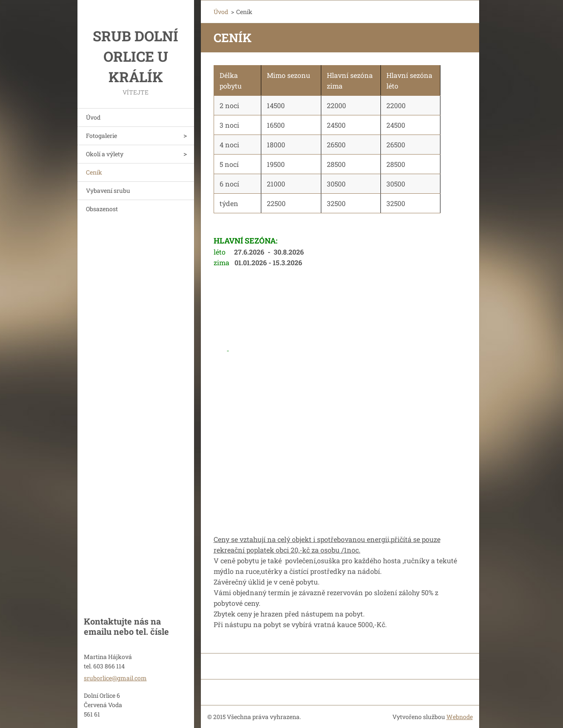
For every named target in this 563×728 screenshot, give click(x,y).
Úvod (93, 117)
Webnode (460, 717)
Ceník (94, 172)
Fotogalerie (101, 136)
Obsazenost (102, 209)
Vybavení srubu (108, 191)
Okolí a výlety (105, 154)
